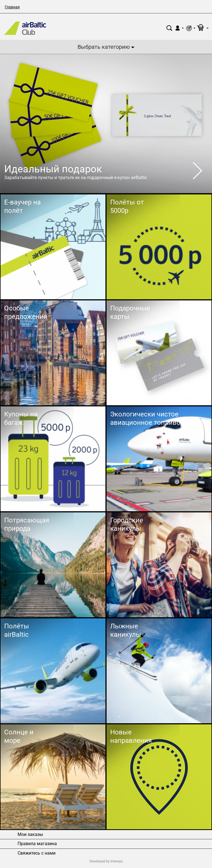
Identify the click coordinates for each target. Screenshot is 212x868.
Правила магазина (37, 844)
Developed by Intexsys (106, 861)
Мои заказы (30, 835)
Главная (12, 7)
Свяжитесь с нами (37, 853)
